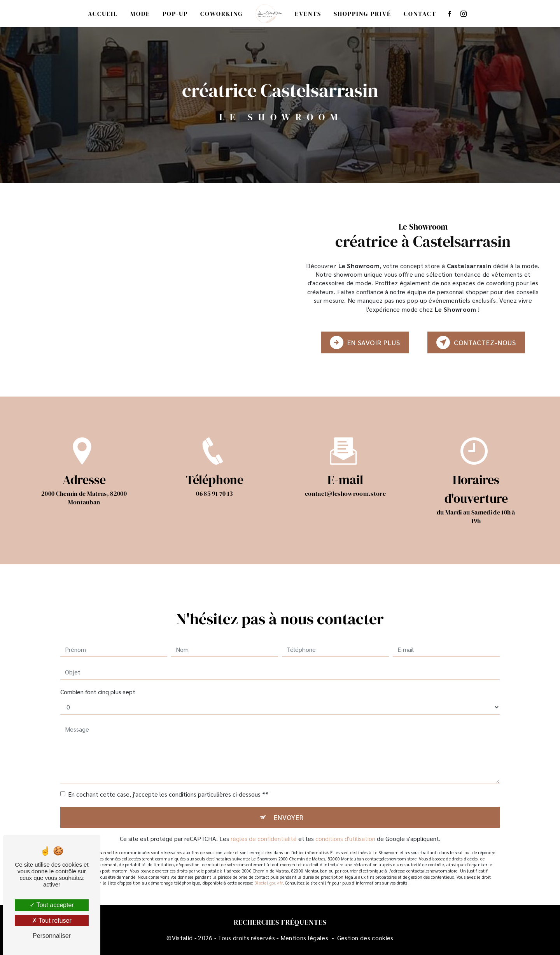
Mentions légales (304, 938)
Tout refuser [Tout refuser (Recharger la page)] (52, 921)
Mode (140, 14)
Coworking (222, 14)
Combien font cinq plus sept (98, 680)
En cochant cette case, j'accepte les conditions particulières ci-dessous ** (168, 782)
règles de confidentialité (264, 827)
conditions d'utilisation (345, 827)
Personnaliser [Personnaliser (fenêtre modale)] (52, 936)
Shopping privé (362, 14)
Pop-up (175, 14)
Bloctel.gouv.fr (268, 872)
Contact (420, 14)
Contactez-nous (476, 342)
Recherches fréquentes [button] (280, 922)
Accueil (103, 14)
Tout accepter (52, 905)
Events (308, 14)
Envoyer (289, 805)
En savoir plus (365, 342)
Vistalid (182, 938)
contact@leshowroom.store (345, 482)
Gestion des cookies (365, 938)
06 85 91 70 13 (214, 505)
